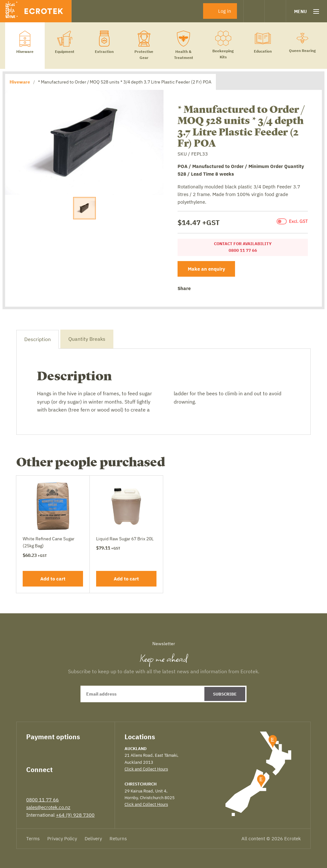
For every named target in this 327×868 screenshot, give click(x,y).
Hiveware (20, 82)
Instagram (65, 783)
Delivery (93, 839)
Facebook (198, 289)
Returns (118, 839)
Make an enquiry (206, 269)
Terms (33, 839)
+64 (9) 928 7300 (75, 815)
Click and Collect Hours (146, 769)
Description (38, 339)
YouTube (77, 782)
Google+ (219, 289)
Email (229, 289)
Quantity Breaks (87, 339)
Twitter (209, 289)
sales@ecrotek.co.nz (48, 807)
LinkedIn (53, 783)
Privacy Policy (62, 839)
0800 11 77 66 (42, 800)
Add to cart (53, 579)
